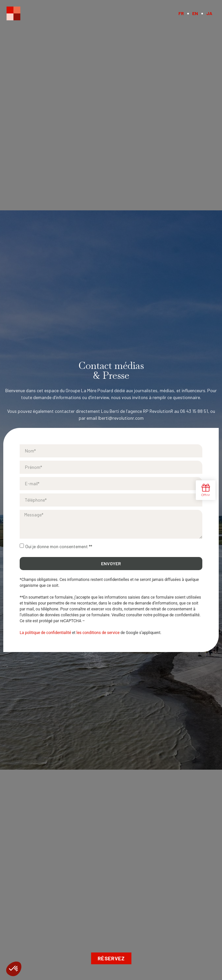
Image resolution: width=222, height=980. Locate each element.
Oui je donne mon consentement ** (59, 546)
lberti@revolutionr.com (121, 418)
